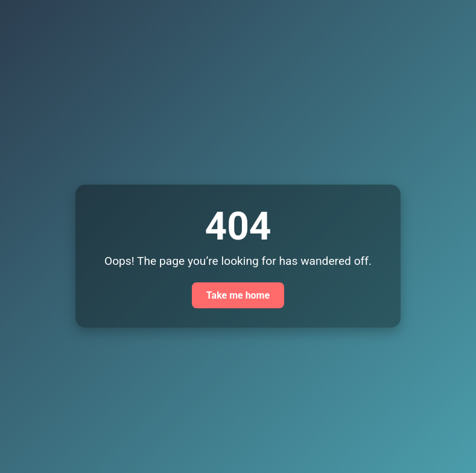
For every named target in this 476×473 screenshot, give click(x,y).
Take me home (238, 295)
